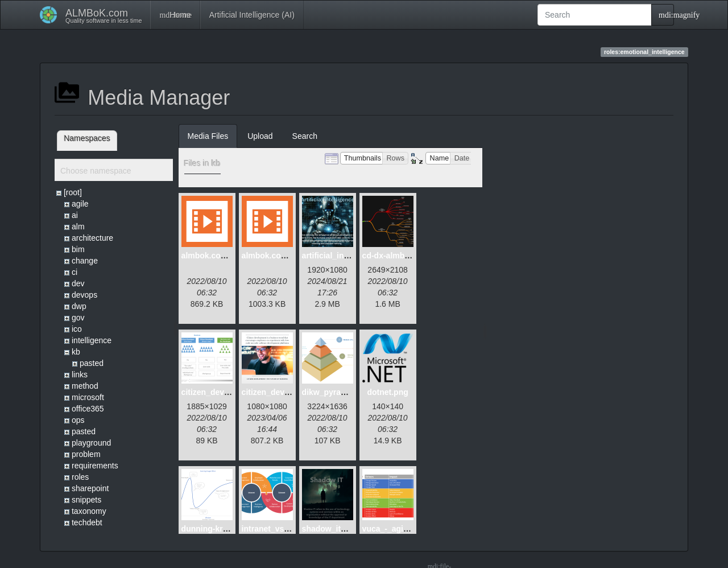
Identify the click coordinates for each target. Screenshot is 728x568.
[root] (73, 192)
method (85, 386)
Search (305, 136)
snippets (86, 500)
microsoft (88, 397)
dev (78, 283)
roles (80, 477)
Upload (260, 136)
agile (80, 204)
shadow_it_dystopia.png (348, 529)
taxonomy (89, 511)
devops (84, 295)
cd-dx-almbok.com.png (406, 256)
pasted (92, 363)
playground (91, 443)
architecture (92, 238)
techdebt (87, 522)
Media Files (208, 136)
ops (78, 420)
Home (175, 15)
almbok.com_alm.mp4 (223, 256)
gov (78, 318)
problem (86, 454)
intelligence (92, 340)
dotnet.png (387, 392)
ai (75, 215)
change (85, 261)
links (80, 374)
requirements (95, 466)
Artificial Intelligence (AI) (252, 15)
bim (78, 249)
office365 (88, 409)
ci (75, 272)
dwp (79, 306)
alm (78, 227)
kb (76, 352)
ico (77, 329)
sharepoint (90, 488)
